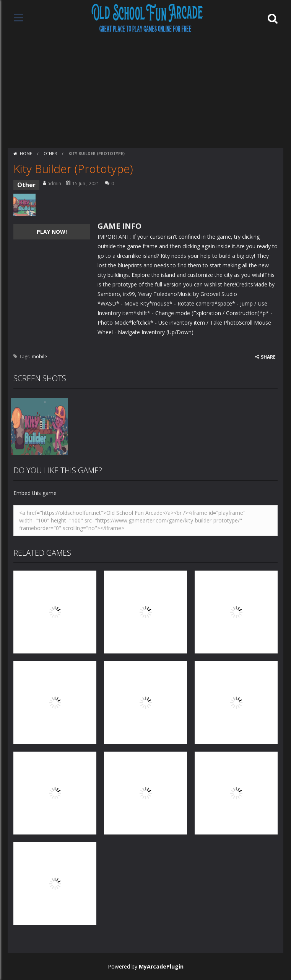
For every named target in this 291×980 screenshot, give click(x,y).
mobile (39, 357)
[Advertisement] (145, 91)
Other (50, 154)
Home (26, 154)
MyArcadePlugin (161, 966)
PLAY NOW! (52, 232)
